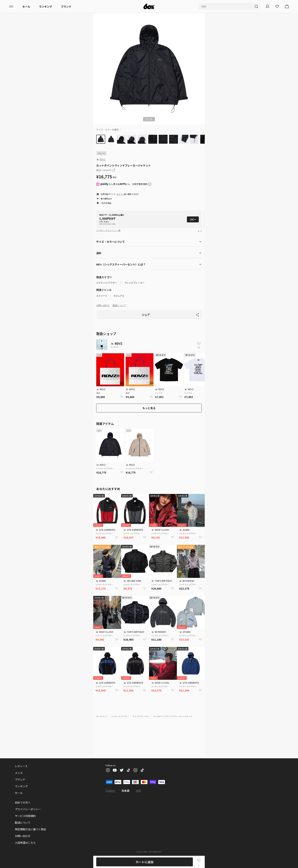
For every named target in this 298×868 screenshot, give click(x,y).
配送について (119, 305)
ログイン (120, 194)
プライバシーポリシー (28, 809)
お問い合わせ (103, 305)
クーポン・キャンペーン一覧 (108, 230)
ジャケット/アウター (107, 283)
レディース (21, 766)
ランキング (46, 6)
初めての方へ (23, 802)
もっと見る (149, 408)
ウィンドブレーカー (135, 283)
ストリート (102, 296)
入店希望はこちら (25, 843)
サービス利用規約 (25, 816)
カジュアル (119, 296)
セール (26, 6)
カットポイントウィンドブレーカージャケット (173, 716)
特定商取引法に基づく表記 (30, 829)
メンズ (19, 773)
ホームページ (102, 716)
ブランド (66, 6)
